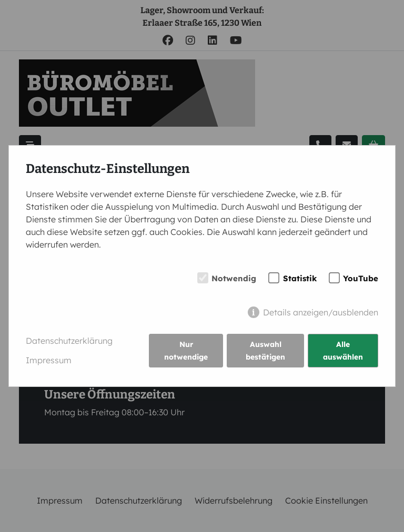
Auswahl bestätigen (265, 351)
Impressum (49, 360)
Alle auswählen (343, 351)
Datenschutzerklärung (69, 341)
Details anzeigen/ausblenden (321, 312)
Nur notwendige (186, 351)
